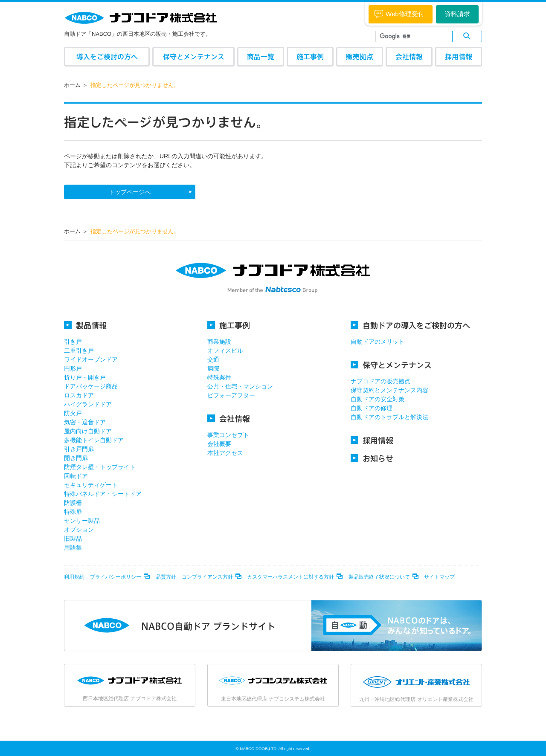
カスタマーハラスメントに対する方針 (290, 577)
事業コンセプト (228, 435)
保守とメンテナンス (194, 56)
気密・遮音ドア (85, 422)
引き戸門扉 (79, 449)
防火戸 (73, 413)
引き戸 (73, 342)
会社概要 (219, 444)
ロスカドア (79, 395)
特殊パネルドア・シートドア (103, 494)
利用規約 (74, 577)
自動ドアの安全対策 (378, 399)
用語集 (73, 547)
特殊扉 (73, 512)
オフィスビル (225, 350)
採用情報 (459, 56)
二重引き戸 (79, 350)
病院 (213, 368)
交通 (213, 359)
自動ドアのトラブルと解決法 (389, 417)
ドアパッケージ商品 (91, 386)
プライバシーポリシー (116, 577)
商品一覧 (261, 56)
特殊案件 (219, 377)
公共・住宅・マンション (240, 386)
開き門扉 (76, 458)
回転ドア (76, 476)
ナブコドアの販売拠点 (380, 381)
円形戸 (73, 368)
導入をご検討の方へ (107, 56)
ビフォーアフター (231, 395)
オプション (79, 530)
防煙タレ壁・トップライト (100, 467)
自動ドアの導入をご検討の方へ (410, 325)
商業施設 (219, 342)
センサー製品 (82, 521)
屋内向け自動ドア (88, 431)
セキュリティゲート (91, 485)
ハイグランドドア (88, 404)
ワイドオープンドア (91, 359)
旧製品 (73, 539)
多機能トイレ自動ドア (94, 440)
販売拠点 (360, 56)
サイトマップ (439, 577)
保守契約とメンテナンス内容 (389, 390)
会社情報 (409, 56)
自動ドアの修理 (372, 408)
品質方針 (166, 577)
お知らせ (372, 458)
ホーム (72, 85)
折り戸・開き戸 (85, 377)
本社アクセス (225, 453)
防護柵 (73, 503)
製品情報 (85, 325)
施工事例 (310, 56)
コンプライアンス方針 (207, 577)
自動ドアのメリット (378, 342)
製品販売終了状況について (379, 577)
